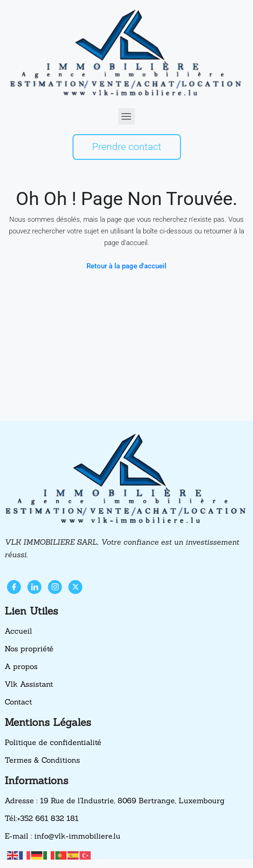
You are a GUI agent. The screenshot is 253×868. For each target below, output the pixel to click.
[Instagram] (55, 587)
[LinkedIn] (34, 587)
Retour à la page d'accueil (126, 266)
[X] (75, 587)
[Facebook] (14, 587)
